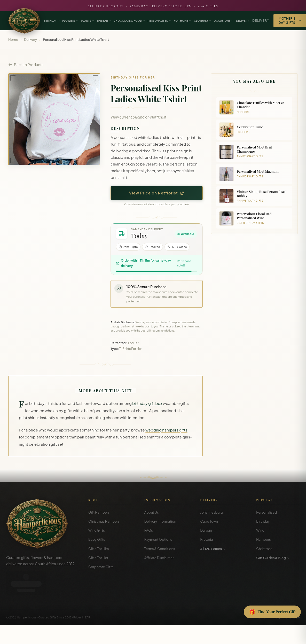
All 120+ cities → (213, 549)
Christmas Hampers (104, 521)
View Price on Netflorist (157, 193)
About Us (152, 512)
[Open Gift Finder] (272, 612)
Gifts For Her (98, 558)
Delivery (261, 21)
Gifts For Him (99, 549)
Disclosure (293, 594)
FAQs (149, 530)
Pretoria (207, 539)
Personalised (266, 512)
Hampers (264, 539)
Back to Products (26, 65)
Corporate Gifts (101, 567)
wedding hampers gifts (166, 430)
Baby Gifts (97, 539)
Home (13, 40)
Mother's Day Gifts (290, 21)
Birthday (263, 521)
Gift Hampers (99, 512)
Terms (261, 594)
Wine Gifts (97, 530)
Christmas (264, 549)
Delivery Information (160, 521)
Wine (260, 530)
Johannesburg (212, 512)
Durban (206, 530)
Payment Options (158, 539)
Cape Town (209, 521)
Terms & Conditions (160, 549)
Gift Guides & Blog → (272, 558)
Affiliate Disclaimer (159, 558)
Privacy (276, 594)
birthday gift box (147, 403)
